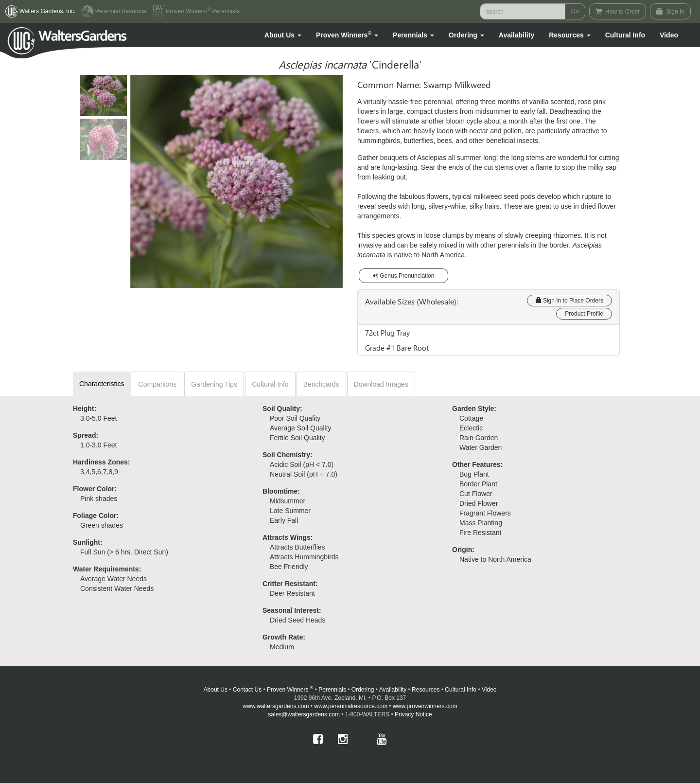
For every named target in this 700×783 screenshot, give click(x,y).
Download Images (381, 384)
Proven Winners (290, 690)
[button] (283, 35)
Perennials (332, 690)
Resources (426, 690)
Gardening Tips (214, 384)
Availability (516, 35)
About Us (216, 690)
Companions (158, 384)
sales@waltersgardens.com (304, 714)
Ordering (363, 690)
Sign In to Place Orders (569, 301)
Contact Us (247, 690)
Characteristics (102, 384)
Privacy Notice (413, 714)
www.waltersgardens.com (276, 706)
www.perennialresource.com (351, 706)
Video (489, 690)
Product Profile (584, 314)
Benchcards (321, 384)
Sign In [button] (670, 11)
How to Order (618, 11)
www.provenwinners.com (425, 706)
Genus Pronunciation (403, 276)
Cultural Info (625, 35)
